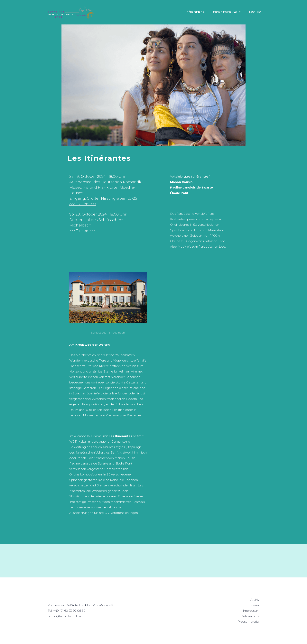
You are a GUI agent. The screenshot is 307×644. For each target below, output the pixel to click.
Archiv (255, 600)
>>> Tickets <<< (83, 204)
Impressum (251, 611)
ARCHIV (255, 12)
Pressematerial (248, 622)
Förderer (196, 12)
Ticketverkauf (227, 12)
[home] (71, 12)
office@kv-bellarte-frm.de (67, 616)
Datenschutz (250, 616)
